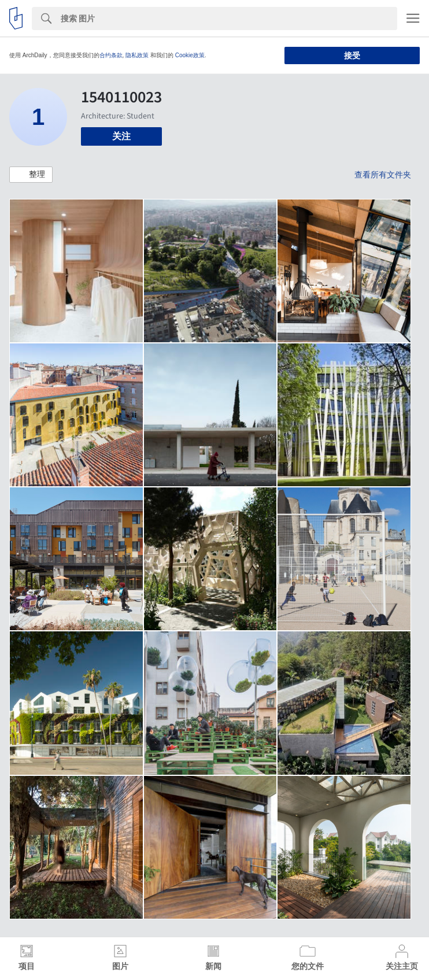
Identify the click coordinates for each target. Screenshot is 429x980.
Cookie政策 (190, 55)
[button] (31, 175)
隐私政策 (137, 55)
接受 (352, 56)
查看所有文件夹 (383, 175)
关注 (121, 136)
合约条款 (111, 55)
